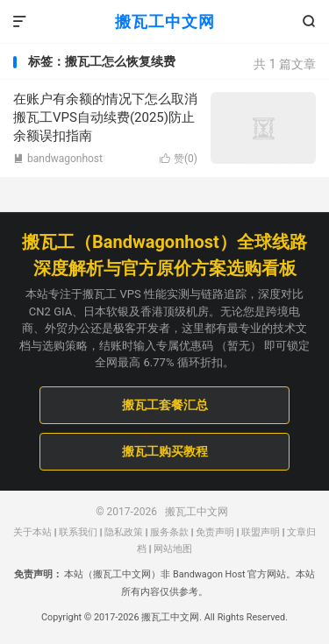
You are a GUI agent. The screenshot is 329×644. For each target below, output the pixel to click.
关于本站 (32, 532)
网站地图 (173, 549)
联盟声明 (261, 532)
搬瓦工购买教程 (165, 451)
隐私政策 (124, 532)
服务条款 (169, 532)
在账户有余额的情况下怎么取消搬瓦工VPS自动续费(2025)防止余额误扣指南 (105, 117)
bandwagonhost (58, 159)
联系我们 (78, 532)
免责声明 (215, 532)
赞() (179, 159)
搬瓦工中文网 (165, 21)
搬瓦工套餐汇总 (165, 405)
